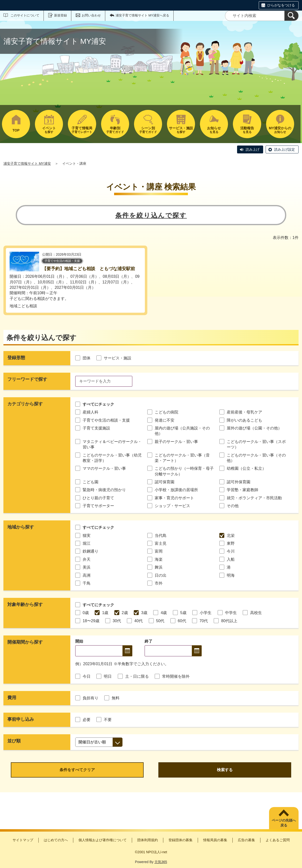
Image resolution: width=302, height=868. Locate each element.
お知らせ (280, 130)
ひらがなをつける (281, 5)
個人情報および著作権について (103, 840)
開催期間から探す (25, 642)
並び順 (14, 741)
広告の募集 (246, 840)
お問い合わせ (91, 15)
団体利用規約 (148, 840)
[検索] (291, 16)
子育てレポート (82, 130)
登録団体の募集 (181, 840)
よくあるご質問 (278, 840)
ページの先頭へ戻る (284, 823)
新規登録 (60, 15)
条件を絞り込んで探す (151, 215)
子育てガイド (115, 130)
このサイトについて (25, 15)
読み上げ (253, 149)
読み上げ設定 (285, 149)
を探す (49, 130)
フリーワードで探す (27, 379)
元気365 (161, 862)
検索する (225, 770)
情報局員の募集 (215, 840)
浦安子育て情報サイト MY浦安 (27, 163)
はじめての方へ (56, 840)
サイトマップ (23, 840)
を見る (214, 130)
